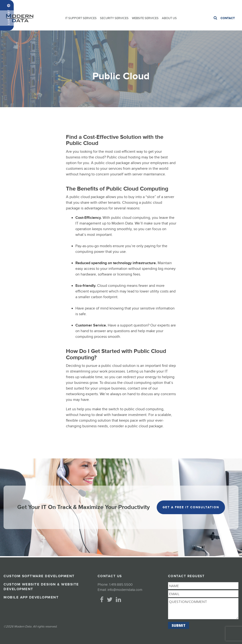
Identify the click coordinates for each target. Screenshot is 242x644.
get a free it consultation (191, 507)
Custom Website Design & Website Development (41, 587)
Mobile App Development (31, 597)
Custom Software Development (39, 576)
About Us (169, 18)
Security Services (114, 18)
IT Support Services (81, 18)
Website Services (145, 18)
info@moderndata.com (125, 590)
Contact (228, 18)
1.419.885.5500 (227, 5)
